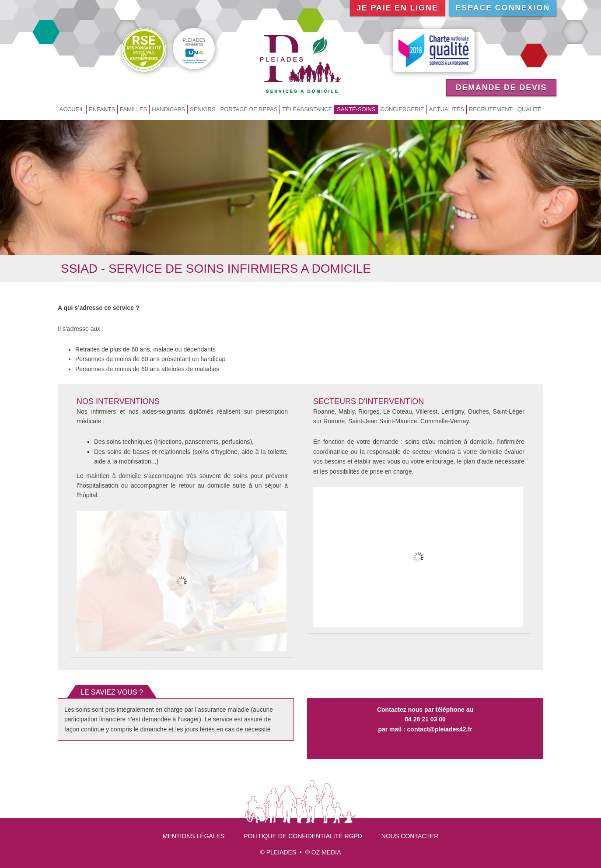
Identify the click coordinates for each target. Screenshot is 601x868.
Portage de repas (249, 109)
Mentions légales (194, 836)
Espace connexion (503, 8)
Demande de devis (501, 88)
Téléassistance (307, 109)
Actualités (447, 109)
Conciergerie (402, 109)
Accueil (72, 109)
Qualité (530, 109)
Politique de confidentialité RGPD (303, 836)
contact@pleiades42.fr (440, 729)
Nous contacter (410, 836)
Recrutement (491, 109)
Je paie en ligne (397, 8)
